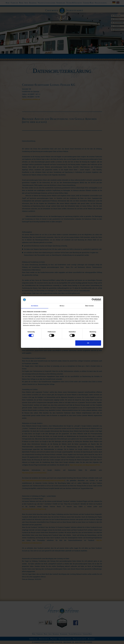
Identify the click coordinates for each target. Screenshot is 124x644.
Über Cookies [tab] (89, 306)
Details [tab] (62, 306)
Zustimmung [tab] (35, 306)
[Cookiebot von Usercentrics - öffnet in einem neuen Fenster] (93, 300)
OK (88, 343)
